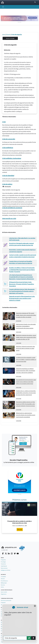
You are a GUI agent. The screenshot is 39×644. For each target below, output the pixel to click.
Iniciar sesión (4, 592)
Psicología (3, 562)
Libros (2, 587)
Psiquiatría (3, 560)
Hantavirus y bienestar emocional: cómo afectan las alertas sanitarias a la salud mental (25, 348)
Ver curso (20, 530)
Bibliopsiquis (4, 583)
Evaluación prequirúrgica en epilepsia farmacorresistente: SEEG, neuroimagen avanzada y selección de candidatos (26, 371)
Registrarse (4, 594)
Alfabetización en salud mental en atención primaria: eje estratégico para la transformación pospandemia (26, 415)
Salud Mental (4, 566)
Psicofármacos (4, 581)
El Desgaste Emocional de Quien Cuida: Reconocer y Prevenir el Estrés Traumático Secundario (22, 284)
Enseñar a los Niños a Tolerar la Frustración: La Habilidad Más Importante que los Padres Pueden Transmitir (22, 270)
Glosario (8, 34)
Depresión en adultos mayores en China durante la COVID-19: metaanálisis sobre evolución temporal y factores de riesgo (25, 404)
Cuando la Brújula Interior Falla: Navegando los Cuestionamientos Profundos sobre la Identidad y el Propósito (22, 291)
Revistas (3, 585)
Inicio (4, 34)
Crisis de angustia (17, 34)
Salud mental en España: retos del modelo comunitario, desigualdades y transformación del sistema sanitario (26, 326)
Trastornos (3, 564)
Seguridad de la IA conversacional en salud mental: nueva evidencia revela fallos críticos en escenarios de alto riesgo (26, 382)
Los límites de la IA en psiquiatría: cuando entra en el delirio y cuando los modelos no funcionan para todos (26, 360)
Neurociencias (4, 568)
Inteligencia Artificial (6, 570)
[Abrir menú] (3, 7)
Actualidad (3, 577)
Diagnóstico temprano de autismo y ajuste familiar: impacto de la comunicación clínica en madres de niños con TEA (26, 337)
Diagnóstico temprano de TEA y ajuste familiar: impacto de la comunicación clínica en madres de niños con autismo (26, 315)
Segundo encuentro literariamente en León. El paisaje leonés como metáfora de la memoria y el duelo (22, 298)
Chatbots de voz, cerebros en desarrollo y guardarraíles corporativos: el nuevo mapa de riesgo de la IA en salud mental (26, 393)
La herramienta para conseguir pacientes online (19, 461)
